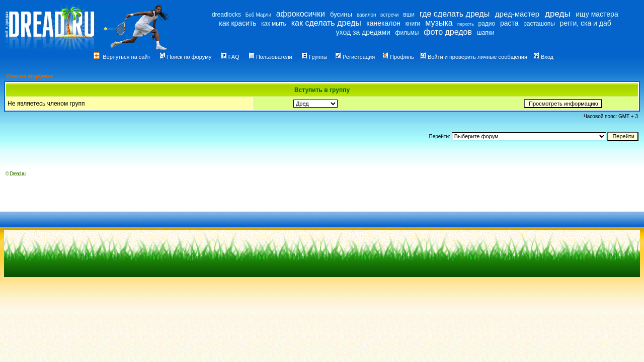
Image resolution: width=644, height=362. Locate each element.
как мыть (273, 24)
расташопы (539, 24)
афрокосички (301, 14)
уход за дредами (363, 32)
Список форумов (29, 76)
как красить (237, 23)
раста (509, 23)
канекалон (383, 23)
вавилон (367, 15)
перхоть (466, 24)
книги (413, 24)
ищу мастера (597, 14)
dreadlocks (226, 15)
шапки (486, 33)
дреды (558, 14)
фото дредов (448, 32)
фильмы (407, 33)
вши (409, 15)
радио (487, 24)
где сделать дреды (455, 14)
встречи (389, 15)
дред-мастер (517, 14)
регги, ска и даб (586, 23)
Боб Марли (258, 15)
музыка (439, 23)
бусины (341, 14)
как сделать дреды (326, 23)
